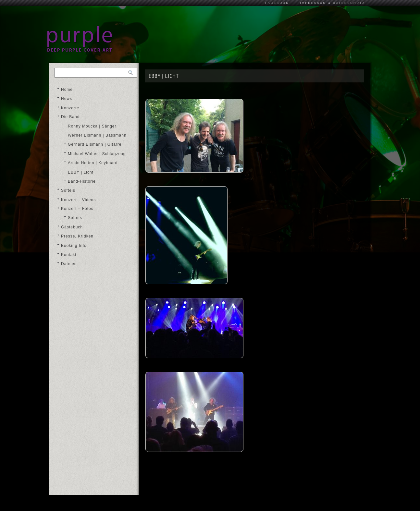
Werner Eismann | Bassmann (97, 135)
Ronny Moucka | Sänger (92, 126)
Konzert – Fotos (77, 209)
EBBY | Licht (81, 172)
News (67, 99)
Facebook (277, 3)
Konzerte (70, 108)
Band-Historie (82, 181)
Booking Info (74, 246)
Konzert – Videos (78, 200)
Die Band (70, 117)
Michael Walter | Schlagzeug (97, 154)
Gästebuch (72, 227)
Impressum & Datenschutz (333, 3)
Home (67, 90)
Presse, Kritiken (77, 236)
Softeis (68, 190)
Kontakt (69, 255)
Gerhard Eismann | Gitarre (95, 144)
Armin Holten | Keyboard (93, 163)
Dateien (69, 264)
